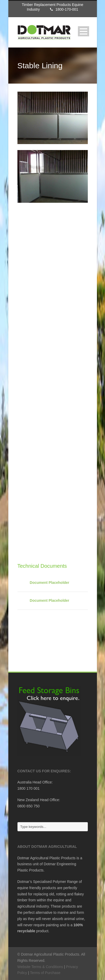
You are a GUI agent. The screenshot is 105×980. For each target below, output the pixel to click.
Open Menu (84, 31)
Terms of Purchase (45, 973)
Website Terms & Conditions (40, 967)
